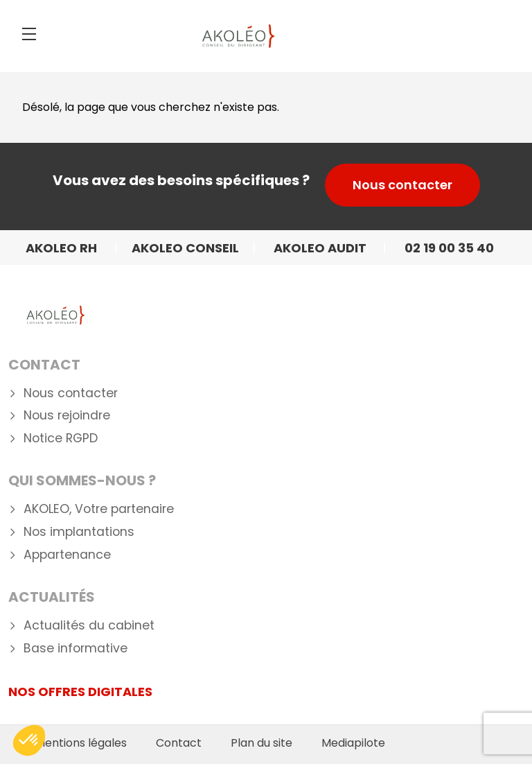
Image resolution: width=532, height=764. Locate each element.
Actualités (52, 597)
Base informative (76, 649)
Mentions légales (81, 743)
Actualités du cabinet (89, 626)
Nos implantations (79, 532)
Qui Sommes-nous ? (82, 480)
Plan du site (261, 743)
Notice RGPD (61, 439)
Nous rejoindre (67, 416)
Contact (44, 365)
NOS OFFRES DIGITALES (80, 692)
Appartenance (67, 555)
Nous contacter (402, 185)
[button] (29, 740)
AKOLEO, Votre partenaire (99, 509)
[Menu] (29, 34)
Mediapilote (353, 743)
